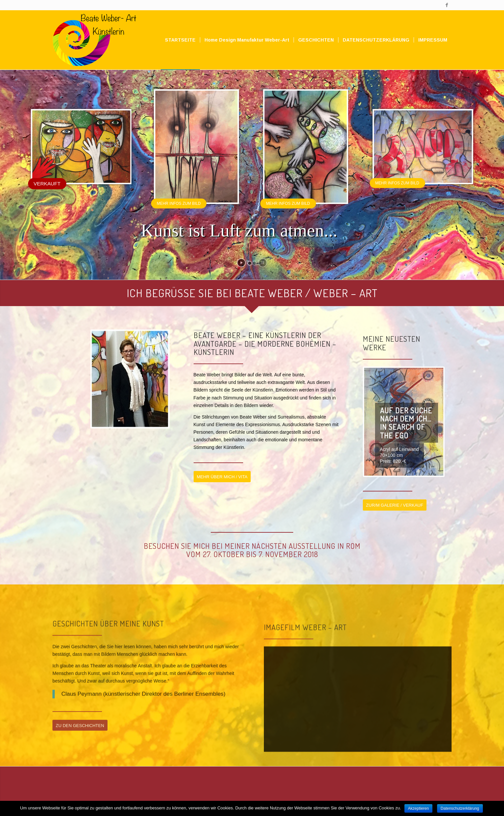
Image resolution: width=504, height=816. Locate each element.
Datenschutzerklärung (460, 808)
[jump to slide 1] (250, 263)
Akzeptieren (418, 808)
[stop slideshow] (263, 263)
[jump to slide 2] (254, 263)
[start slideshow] (241, 263)
